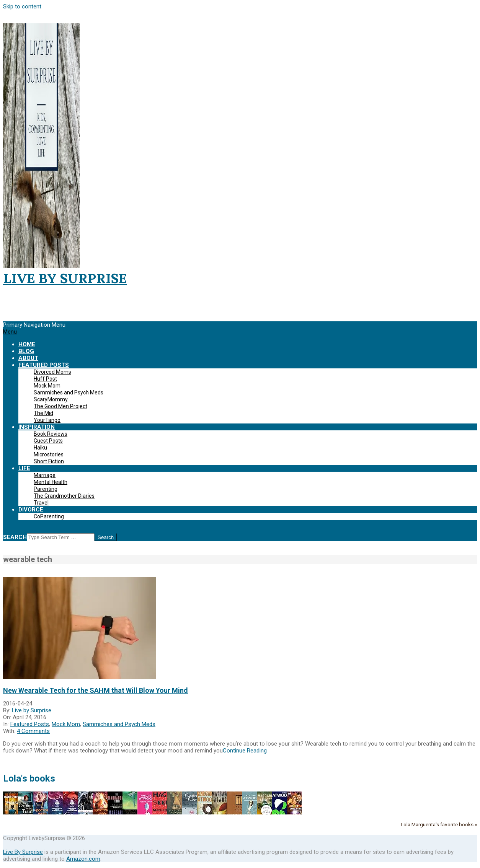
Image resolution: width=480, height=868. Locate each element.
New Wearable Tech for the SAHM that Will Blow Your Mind (96, 690)
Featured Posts (30, 724)
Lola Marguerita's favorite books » (439, 824)
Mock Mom (66, 724)
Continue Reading (245, 751)
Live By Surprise (23, 852)
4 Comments (33, 731)
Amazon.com (83, 859)
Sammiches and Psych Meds (119, 724)
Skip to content (22, 7)
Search (15, 537)
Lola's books (29, 778)
